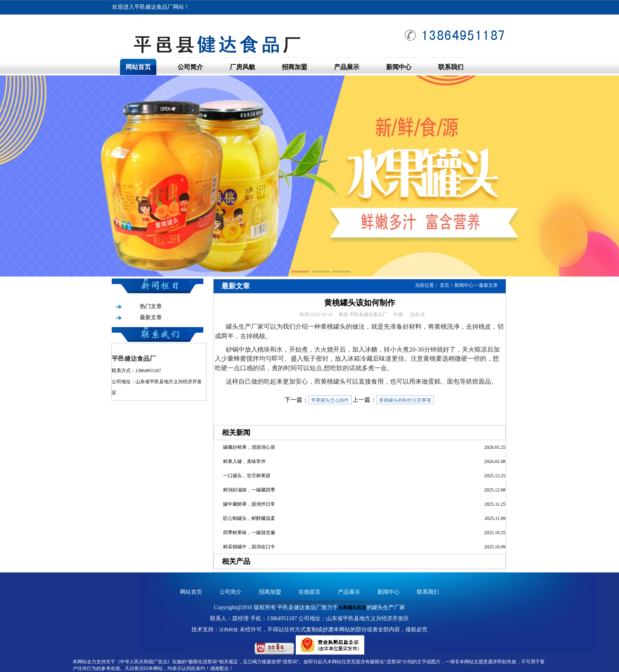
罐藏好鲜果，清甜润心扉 (249, 447)
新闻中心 (399, 67)
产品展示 (347, 67)
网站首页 (138, 67)
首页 (445, 285)
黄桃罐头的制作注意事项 (405, 400)
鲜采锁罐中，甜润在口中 (249, 547)
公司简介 (190, 67)
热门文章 (151, 306)
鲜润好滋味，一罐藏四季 (249, 490)
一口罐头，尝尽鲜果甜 (247, 476)
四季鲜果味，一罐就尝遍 (249, 533)
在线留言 (309, 592)
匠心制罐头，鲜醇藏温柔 (249, 518)
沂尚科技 (229, 630)
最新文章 (151, 317)
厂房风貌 (242, 67)
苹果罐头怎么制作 (330, 400)
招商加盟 (294, 67)
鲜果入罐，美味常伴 (244, 461)
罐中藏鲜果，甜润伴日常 (249, 504)
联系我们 (451, 67)
